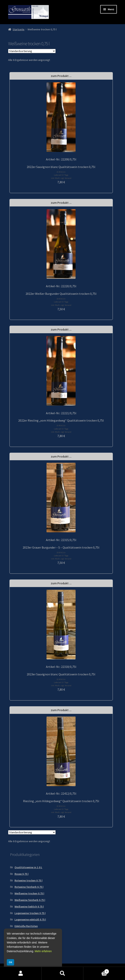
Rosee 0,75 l (22, 874)
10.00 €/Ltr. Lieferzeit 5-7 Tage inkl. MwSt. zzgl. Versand (61, 302)
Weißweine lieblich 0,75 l (29, 907)
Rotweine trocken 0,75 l (28, 880)
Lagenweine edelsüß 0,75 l (30, 919)
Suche (63, 973)
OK (10, 962)
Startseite (19, 29)
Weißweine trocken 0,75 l (29, 893)
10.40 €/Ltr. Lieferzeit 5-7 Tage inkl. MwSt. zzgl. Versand (61, 175)
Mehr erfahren (43, 951)
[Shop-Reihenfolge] (32, 51)
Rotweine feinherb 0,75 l (29, 887)
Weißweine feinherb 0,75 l (30, 900)
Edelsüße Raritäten (26, 926)
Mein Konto (21, 973)
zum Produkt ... (61, 76)
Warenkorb (96, 971)
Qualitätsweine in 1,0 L (28, 867)
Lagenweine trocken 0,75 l (30, 913)
